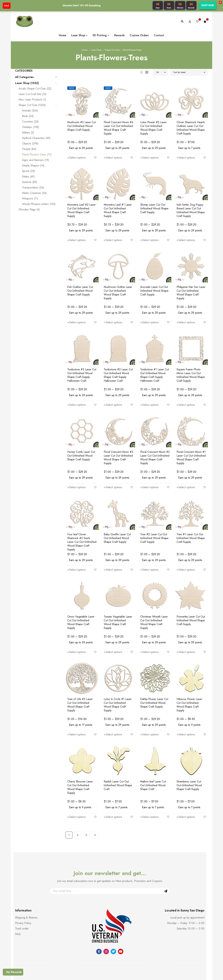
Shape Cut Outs (112, 40)
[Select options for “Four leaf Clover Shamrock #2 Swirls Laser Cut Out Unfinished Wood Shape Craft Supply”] (76, 541)
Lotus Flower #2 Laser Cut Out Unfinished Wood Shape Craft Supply (153, 118)
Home (85, 40)
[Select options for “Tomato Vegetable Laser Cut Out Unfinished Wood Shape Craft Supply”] (113, 619)
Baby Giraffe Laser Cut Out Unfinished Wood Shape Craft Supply (117, 509)
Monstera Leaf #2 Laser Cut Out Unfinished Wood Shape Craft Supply (81, 196)
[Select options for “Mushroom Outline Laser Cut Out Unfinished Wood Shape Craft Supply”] (113, 301)
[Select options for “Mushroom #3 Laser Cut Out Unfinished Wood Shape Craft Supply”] (76, 140)
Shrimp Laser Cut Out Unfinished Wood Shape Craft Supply (154, 194)
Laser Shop (96, 40)
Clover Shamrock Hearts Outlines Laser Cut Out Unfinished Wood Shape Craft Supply (191, 118)
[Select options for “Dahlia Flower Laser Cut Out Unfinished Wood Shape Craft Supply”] (149, 694)
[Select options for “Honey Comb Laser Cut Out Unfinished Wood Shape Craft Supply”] (76, 454)
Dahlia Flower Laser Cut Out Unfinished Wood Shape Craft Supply (154, 670)
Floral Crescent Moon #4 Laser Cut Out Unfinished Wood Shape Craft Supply (118, 118)
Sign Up (166, 850)
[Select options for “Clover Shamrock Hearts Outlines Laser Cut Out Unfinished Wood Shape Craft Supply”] (186, 144)
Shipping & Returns (26, 877)
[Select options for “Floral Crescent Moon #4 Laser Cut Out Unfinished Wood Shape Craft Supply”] (113, 144)
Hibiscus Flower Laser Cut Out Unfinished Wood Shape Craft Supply (189, 672)
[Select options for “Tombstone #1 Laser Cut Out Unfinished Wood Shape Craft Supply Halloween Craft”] (149, 379)
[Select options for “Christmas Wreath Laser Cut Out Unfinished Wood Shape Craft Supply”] (149, 619)
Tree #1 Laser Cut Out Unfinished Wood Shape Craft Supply (191, 509)
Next (95, 794)
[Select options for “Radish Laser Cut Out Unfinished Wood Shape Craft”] (113, 773)
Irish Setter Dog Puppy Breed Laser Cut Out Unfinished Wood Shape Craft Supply (191, 196)
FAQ (18, 894)
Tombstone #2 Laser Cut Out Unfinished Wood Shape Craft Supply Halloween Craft (118, 353)
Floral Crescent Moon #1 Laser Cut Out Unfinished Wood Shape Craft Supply (191, 432)
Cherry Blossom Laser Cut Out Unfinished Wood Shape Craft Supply (80, 750)
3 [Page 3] (86, 794)
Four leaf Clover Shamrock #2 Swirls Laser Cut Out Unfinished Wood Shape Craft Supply (82, 513)
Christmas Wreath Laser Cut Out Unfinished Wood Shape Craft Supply (154, 593)
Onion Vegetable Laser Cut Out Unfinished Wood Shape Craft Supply (81, 593)
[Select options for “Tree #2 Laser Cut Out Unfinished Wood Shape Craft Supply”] (149, 533)
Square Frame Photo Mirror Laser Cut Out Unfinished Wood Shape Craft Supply (191, 353)
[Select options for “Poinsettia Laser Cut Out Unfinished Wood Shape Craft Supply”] (186, 615)
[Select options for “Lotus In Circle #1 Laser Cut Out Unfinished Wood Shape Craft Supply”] (113, 698)
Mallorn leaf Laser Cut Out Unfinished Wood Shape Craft (153, 749)
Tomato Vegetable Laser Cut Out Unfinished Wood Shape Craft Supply (118, 593)
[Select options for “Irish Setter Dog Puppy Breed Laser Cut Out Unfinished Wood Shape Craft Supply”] (186, 222)
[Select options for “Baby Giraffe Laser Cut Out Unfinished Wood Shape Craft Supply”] (113, 533)
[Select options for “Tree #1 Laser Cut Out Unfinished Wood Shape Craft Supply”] (186, 533)
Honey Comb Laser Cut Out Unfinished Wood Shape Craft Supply (81, 430)
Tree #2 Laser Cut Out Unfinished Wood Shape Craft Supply (154, 509)
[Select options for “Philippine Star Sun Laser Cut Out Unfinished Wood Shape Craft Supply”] (186, 301)
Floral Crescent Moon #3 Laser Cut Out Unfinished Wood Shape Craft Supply (118, 432)
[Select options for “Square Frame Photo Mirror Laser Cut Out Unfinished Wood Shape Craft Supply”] (186, 379)
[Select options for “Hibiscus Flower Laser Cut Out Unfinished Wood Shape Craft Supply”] (186, 698)
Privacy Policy (23, 883)
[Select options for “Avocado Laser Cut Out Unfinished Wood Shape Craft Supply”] (149, 297)
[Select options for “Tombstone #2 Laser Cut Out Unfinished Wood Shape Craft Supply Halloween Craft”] (113, 379)
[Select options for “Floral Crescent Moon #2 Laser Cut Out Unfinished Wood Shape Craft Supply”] (149, 458)
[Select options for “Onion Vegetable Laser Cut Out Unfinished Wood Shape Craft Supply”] (76, 619)
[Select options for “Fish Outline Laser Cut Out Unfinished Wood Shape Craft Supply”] (76, 297)
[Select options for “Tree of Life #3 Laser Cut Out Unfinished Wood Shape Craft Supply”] (76, 698)
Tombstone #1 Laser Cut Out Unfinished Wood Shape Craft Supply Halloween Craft (155, 353)
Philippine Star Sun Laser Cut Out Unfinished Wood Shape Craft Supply (191, 275)
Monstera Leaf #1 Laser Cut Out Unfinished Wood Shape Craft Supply (118, 196)
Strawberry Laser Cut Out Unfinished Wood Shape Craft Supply (189, 749)
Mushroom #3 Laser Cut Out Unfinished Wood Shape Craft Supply (81, 116)
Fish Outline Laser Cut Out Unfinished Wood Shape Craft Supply (80, 273)
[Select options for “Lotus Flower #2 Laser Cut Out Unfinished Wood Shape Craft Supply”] (149, 144)
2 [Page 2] (78, 794)
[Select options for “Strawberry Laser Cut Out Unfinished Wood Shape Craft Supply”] (186, 773)
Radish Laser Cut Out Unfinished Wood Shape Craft (118, 749)
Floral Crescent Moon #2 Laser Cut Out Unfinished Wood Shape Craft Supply (155, 432)
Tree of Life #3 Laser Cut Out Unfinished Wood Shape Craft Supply (80, 672)
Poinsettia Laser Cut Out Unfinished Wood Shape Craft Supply (191, 591)
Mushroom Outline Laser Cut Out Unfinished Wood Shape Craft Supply (118, 275)
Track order (22, 888)
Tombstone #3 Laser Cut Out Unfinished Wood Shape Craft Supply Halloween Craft (82, 353)
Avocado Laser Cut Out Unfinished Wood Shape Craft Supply (154, 273)
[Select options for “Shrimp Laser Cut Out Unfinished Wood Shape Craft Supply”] (149, 219)
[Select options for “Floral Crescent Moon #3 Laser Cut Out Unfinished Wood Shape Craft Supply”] (113, 458)
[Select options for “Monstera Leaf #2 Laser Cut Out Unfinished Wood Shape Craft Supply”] (76, 222)
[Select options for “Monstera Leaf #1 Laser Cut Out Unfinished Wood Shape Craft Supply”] (113, 222)
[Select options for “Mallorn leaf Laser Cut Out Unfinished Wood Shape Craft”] (149, 773)
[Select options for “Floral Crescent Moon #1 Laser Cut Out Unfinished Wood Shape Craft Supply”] (186, 458)
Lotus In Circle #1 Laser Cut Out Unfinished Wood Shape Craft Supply (118, 672)
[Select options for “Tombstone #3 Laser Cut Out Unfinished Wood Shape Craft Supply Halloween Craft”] (76, 379)
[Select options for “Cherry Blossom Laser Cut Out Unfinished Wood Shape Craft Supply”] (76, 776)
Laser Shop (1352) (27, 73)
